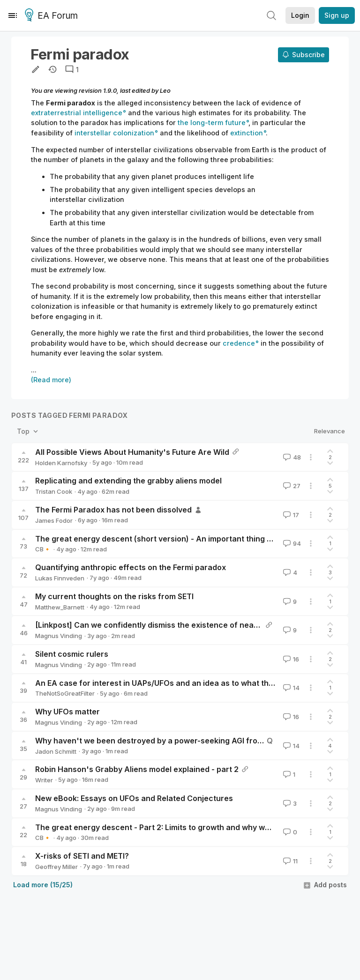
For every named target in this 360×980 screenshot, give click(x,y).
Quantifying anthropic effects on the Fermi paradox (131, 567)
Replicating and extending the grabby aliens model (128, 481)
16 (290, 659)
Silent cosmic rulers (72, 654)
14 (290, 688)
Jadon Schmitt (56, 751)
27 (291, 486)
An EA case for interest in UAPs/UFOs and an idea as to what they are (164, 683)
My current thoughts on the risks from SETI (114, 596)
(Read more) (51, 380)
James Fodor (54, 520)
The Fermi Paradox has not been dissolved (113, 510)
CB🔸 (43, 549)
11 (289, 861)
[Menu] (13, 15)
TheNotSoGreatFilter (65, 693)
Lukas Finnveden (60, 578)
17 (290, 515)
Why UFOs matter (67, 712)
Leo (165, 90)
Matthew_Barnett (60, 607)
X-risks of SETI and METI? (82, 856)
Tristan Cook (54, 491)
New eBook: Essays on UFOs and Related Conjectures (134, 798)
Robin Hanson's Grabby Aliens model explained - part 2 (137, 769)
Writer (44, 780)
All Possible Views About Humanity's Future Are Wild (132, 452)
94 (291, 543)
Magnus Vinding (59, 636)
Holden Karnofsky (61, 463)
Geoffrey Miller (56, 867)
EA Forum (53, 16)
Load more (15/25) (43, 885)
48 (291, 457)
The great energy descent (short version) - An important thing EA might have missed (191, 539)
